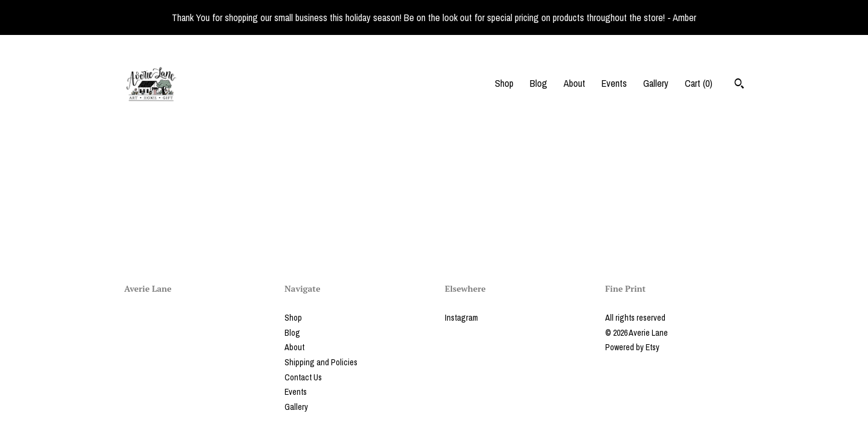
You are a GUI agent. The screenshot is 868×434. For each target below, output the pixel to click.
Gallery (656, 83)
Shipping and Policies (321, 362)
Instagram (461, 318)
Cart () (699, 83)
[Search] (739, 85)
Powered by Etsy (632, 347)
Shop (504, 83)
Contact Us (303, 377)
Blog (539, 83)
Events (614, 83)
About (574, 83)
